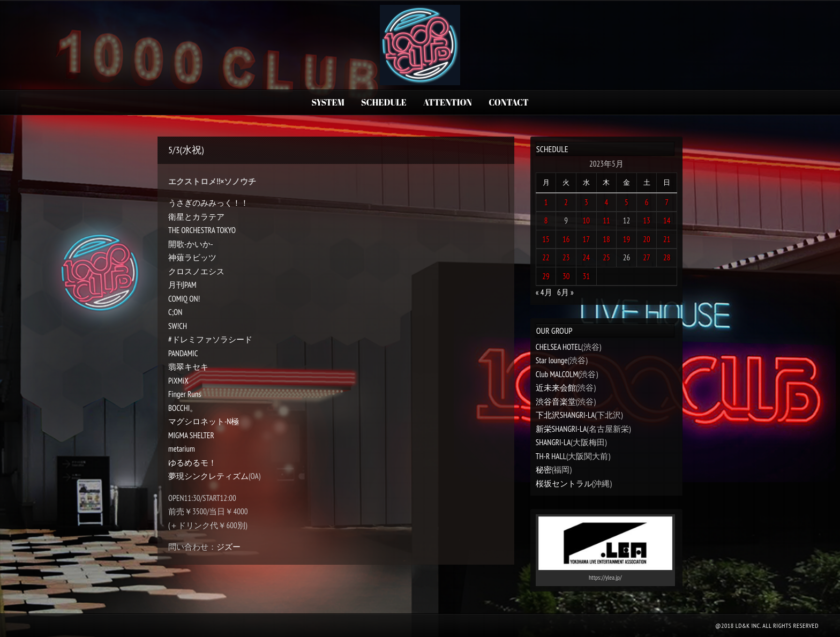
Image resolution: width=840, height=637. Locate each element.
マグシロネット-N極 (204, 421)
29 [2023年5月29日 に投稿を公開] (546, 276)
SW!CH (178, 326)
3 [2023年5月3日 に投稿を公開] (586, 202)
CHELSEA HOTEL (558, 347)
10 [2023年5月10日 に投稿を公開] (587, 220)
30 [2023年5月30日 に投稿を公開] (566, 276)
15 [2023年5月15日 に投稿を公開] (546, 239)
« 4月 (544, 292)
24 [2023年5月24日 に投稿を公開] (587, 257)
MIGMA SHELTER (191, 435)
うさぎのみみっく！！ (208, 203)
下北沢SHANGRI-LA (565, 415)
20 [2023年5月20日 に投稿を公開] (647, 239)
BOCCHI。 (183, 408)
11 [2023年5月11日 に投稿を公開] (606, 220)
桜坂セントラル (564, 484)
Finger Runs (185, 394)
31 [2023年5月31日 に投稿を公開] (587, 276)
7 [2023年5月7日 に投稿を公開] (667, 202)
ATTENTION (448, 102)
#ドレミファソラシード (210, 339)
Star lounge (552, 360)
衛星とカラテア (196, 217)
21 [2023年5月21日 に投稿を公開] (667, 239)
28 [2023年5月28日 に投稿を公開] (667, 257)
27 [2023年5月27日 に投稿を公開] (647, 257)
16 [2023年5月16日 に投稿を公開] (566, 239)
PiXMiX (178, 381)
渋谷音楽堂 (556, 402)
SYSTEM (328, 102)
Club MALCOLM (557, 374)
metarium (182, 449)
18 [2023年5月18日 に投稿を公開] (606, 239)
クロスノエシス (196, 271)
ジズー (228, 547)
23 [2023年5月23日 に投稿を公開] (566, 257)
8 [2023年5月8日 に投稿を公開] (546, 220)
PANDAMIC (183, 353)
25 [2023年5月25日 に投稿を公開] (606, 257)
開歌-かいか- (191, 244)
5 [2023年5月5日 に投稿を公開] (627, 202)
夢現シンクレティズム (208, 476)
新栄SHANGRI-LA (561, 429)
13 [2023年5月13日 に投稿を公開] (647, 220)
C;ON (175, 312)
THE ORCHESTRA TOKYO (202, 230)
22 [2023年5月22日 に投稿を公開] (546, 257)
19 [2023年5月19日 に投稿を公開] (627, 239)
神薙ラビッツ (192, 257)
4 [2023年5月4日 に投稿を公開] (607, 202)
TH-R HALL (551, 456)
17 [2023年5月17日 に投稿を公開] (587, 239)
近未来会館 (556, 388)
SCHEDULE (384, 102)
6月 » (565, 292)
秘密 (544, 470)
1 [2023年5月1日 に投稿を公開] (546, 202)
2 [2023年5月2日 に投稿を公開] (566, 202)
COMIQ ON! (184, 299)
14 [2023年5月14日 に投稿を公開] (667, 220)
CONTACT (508, 102)
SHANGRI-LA (553, 442)
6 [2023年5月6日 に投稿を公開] (647, 202)
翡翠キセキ (188, 367)
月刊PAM (182, 285)
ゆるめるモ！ (192, 463)
